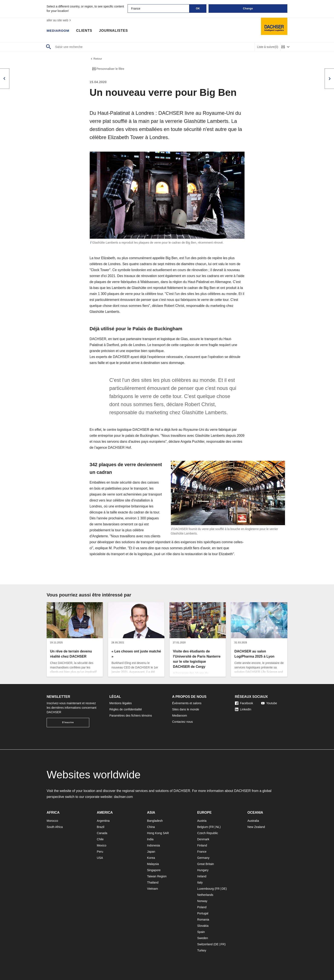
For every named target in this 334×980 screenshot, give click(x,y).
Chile (100, 839)
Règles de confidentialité (126, 709)
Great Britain (206, 864)
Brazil (101, 827)
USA (100, 858)
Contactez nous (182, 722)
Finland (202, 845)
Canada (102, 833)
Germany (203, 858)
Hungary (203, 870)
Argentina (103, 821)
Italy (200, 882)
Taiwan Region (157, 876)
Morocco (52, 821)
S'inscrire (68, 722)
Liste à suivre (268, 47)
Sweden (203, 938)
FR (212, 827)
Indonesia (153, 845)
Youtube (269, 703)
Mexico (102, 845)
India (150, 839)
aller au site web (59, 20)
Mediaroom (58, 31)
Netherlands (205, 895)
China (151, 827)
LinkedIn (243, 709)
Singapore (154, 870)
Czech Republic (208, 833)
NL (218, 827)
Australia (253, 821)
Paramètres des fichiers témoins (131, 716)
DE (224, 889)
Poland (202, 907)
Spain (201, 932)
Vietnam (152, 889)
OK (198, 9)
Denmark (203, 839)
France (202, 852)
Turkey (202, 950)
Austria (202, 821)
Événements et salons (187, 703)
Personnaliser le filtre (108, 69)
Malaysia (153, 864)
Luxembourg (206, 889)
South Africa (55, 827)
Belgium (203, 827)
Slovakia (203, 926)
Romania (203, 920)
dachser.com (124, 797)
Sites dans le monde (186, 709)
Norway (202, 901)
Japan (151, 852)
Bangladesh (155, 821)
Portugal (203, 913)
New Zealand (256, 827)
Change (248, 9)
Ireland (202, 876)
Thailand (153, 882)
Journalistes (114, 31)
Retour (96, 59)
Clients (85, 31)
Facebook (244, 703)
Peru (100, 852)
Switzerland (205, 944)
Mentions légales (121, 703)
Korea (151, 858)
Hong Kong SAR (158, 833)
